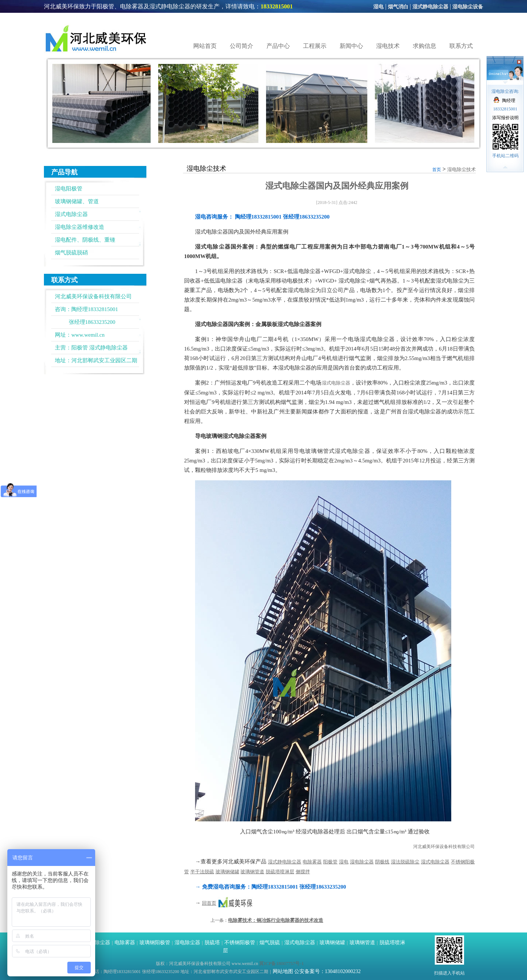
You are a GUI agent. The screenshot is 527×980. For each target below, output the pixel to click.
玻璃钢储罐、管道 (77, 201)
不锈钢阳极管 (240, 943)
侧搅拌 (303, 872)
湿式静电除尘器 (430, 7)
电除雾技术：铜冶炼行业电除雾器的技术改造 (276, 920)
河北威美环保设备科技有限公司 (444, 847)
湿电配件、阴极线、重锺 (85, 240)
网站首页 (205, 46)
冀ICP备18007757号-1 (281, 963)
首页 (437, 170)
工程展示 (315, 46)
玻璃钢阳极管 (155, 943)
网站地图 (283, 971)
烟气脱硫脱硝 (71, 253)
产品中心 (278, 46)
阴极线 (382, 862)
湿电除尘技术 (461, 169)
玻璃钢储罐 (227, 872)
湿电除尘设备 (468, 7)
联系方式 (461, 46)
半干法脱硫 (202, 872)
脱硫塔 (212, 943)
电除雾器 (312, 862)
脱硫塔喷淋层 (280, 872)
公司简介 (242, 46)
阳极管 (80, 348)
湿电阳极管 (69, 189)
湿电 (378, 7)
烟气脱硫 (270, 943)
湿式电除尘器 (71, 214)
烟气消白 (398, 7)
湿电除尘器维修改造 (80, 227)
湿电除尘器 (362, 862)
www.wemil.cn (88, 335)
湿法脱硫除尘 (405, 862)
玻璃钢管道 (252, 872)
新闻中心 (351, 46)
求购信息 (425, 46)
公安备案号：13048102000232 (328, 971)
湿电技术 (388, 46)
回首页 (209, 903)
